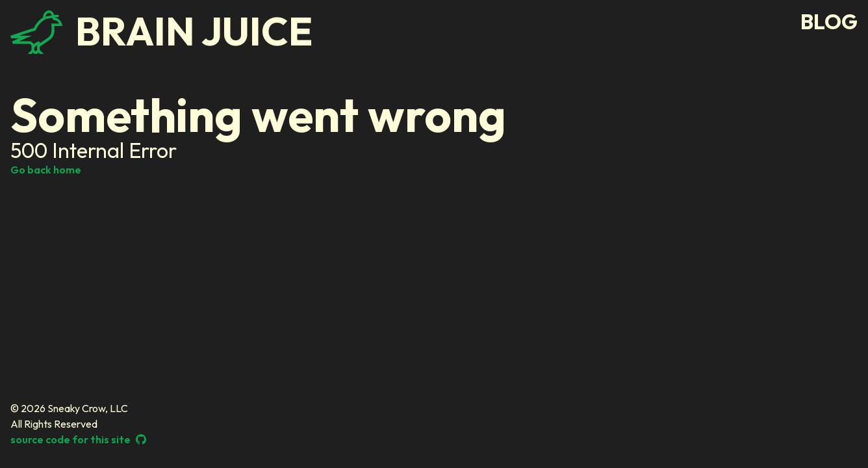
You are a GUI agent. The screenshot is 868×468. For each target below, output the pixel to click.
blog (829, 22)
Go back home (46, 170)
